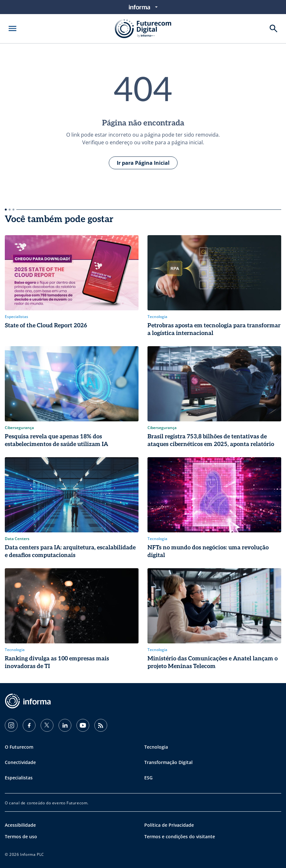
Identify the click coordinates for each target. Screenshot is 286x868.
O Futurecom (19, 747)
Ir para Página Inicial (143, 163)
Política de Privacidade (169, 825)
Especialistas (19, 778)
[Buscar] (274, 28)
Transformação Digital (168, 762)
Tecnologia (156, 747)
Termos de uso (21, 836)
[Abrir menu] (12, 28)
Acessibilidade (20, 825)
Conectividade (20, 762)
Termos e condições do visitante (180, 836)
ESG (148, 778)
